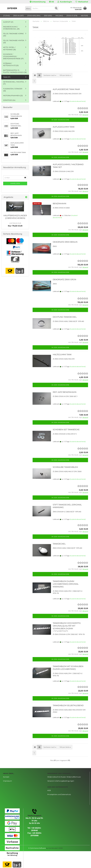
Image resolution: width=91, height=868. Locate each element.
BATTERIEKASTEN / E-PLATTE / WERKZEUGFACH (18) (15, 71)
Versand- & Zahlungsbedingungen (61, 781)
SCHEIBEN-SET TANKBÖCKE (66, 430)
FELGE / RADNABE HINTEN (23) (14, 42)
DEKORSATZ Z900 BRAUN (65, 242)
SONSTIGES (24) (9, 100)
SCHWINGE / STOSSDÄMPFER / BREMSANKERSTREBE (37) (13, 56)
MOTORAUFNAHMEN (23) (13, 96)
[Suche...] (28, 8)
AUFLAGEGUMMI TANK (64, 127)
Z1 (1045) (6, 16)
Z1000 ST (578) (72, 16)
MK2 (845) (59, 16)
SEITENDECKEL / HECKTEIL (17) (14, 83)
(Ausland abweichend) (78, 101)
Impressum (7, 781)
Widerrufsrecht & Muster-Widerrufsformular (64, 777)
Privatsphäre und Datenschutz (59, 794)
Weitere (84, 16)
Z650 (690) (48, 16)
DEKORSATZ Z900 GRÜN (64, 280)
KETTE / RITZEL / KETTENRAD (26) (10, 48)
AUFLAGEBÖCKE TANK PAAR (66, 89)
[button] (52, 2)
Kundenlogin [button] (65, 2)
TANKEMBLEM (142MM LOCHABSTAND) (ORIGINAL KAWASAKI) (66, 584)
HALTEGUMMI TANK (62, 355)
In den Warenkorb (60, 120)
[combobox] (50, 75)
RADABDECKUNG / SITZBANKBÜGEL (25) (11, 28)
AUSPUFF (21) (8, 22)
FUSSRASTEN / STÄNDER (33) (13, 90)
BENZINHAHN (59, 204)
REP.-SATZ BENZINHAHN (65, 392)
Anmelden (15, 183)
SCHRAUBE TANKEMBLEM (65, 467)
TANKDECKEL (59, 544)
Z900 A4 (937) (18, 16)
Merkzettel (82, 2)
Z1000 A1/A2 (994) (34, 16)
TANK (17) (7, 77)
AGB (49, 790)
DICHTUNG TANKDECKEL (65, 317)
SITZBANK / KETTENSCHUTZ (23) (11, 64)
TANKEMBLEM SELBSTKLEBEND (68, 705)
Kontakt (6, 777)
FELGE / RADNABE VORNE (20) (13, 35)
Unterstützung (38, 2)
